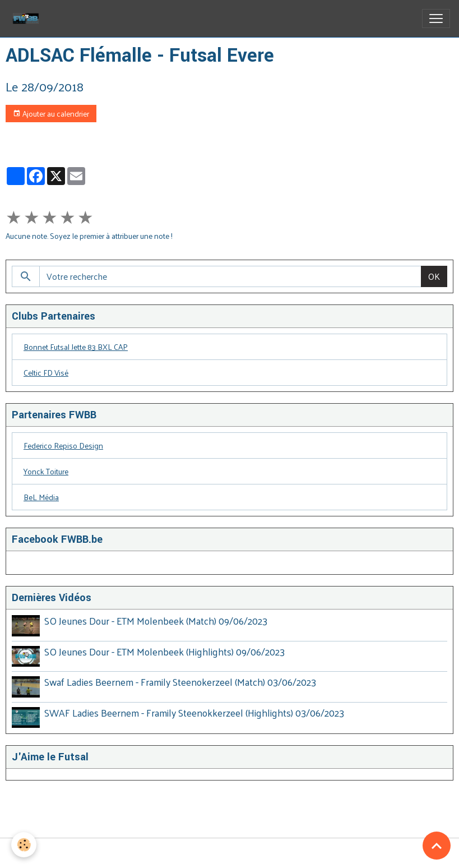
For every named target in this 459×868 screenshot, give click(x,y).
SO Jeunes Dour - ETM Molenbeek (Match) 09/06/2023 (156, 621)
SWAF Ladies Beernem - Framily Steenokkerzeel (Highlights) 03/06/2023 (194, 713)
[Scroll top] (437, 846)
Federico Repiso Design (63, 445)
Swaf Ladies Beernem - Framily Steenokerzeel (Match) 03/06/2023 (180, 682)
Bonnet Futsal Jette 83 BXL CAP (76, 347)
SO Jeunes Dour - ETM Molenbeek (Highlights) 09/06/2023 (164, 652)
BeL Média (41, 497)
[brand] (28, 19)
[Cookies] (24, 845)
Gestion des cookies (229, 853)
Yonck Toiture (46, 471)
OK (434, 276)
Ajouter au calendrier (51, 114)
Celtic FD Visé (46, 373)
